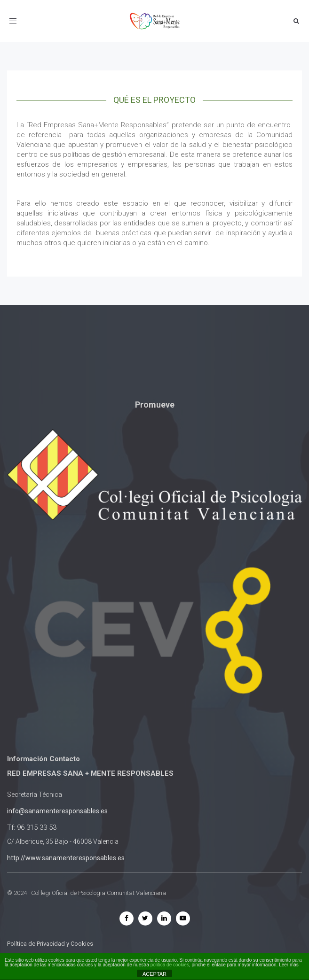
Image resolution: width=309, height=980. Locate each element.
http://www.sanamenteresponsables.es (66, 858)
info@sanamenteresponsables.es (57, 811)
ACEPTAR (154, 974)
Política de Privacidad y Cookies (50, 944)
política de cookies (170, 965)
